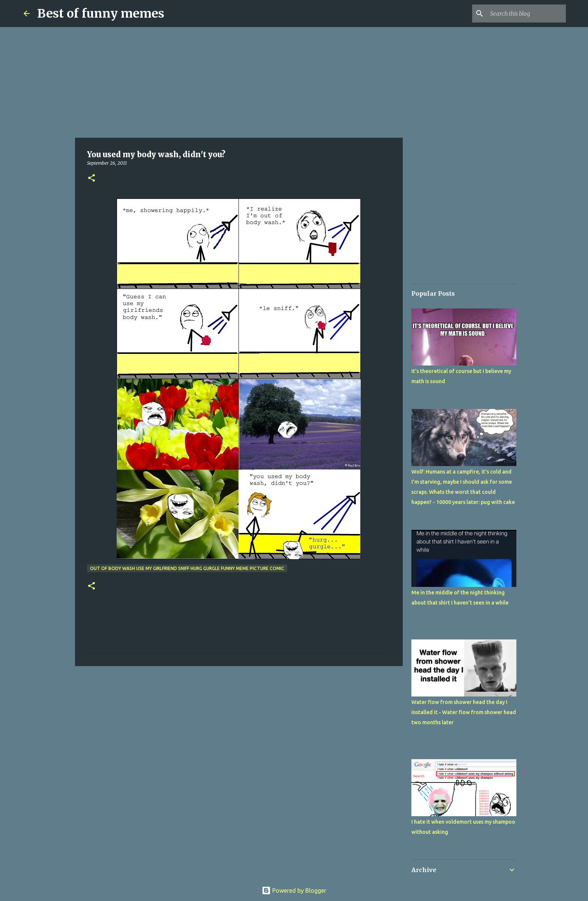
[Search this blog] (526, 14)
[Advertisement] (239, 83)
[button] (91, 178)
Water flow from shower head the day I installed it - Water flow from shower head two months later (464, 712)
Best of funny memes (101, 14)
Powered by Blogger (294, 890)
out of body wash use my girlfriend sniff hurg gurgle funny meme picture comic (187, 568)
